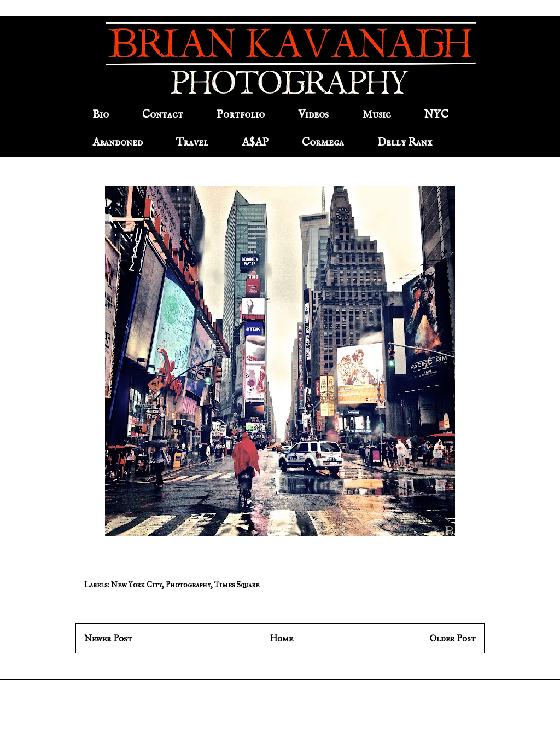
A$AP (255, 143)
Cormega (323, 143)
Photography (188, 585)
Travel (192, 143)
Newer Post (108, 638)
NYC (436, 115)
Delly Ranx (405, 143)
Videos (313, 115)
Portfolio (241, 115)
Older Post (453, 638)
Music (377, 115)
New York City (136, 585)
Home (281, 638)
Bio (101, 115)
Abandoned (118, 143)
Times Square (237, 585)
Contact (163, 115)
